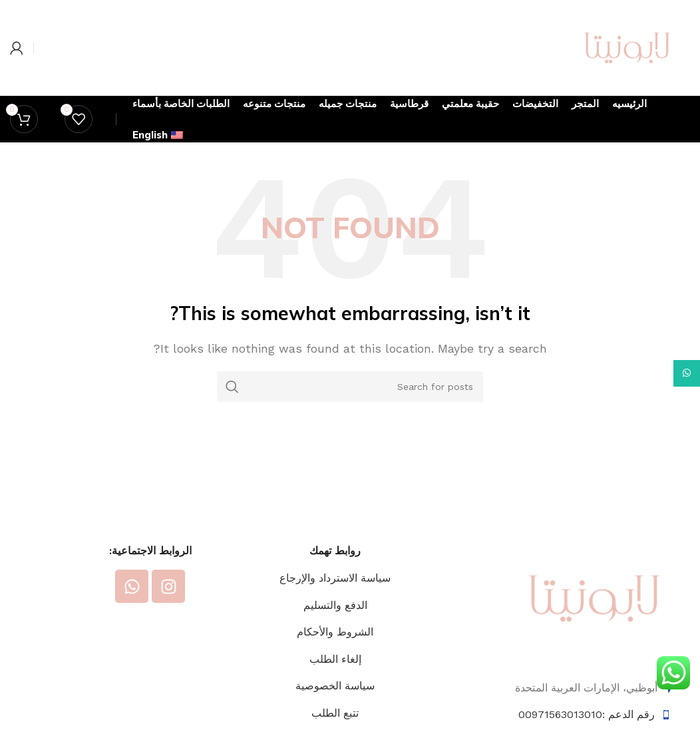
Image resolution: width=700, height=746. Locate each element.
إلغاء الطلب (335, 659)
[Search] (350, 387)
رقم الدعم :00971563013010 (587, 714)
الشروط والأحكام (335, 632)
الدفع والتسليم (335, 605)
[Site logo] (627, 47)
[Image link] (594, 597)
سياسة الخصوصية (335, 686)
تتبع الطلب (335, 713)
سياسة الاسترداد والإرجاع (335, 578)
